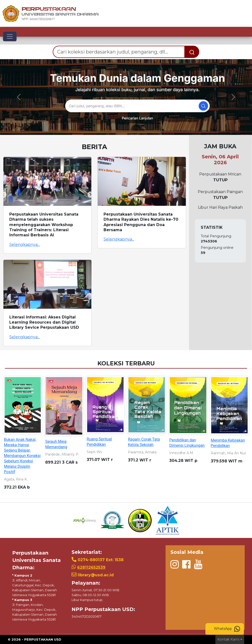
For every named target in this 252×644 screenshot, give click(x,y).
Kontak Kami (228, 639)
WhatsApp (227, 629)
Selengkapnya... (25, 245)
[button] (19, 97)
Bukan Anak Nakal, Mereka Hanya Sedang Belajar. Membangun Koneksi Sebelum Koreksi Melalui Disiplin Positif (22, 456)
